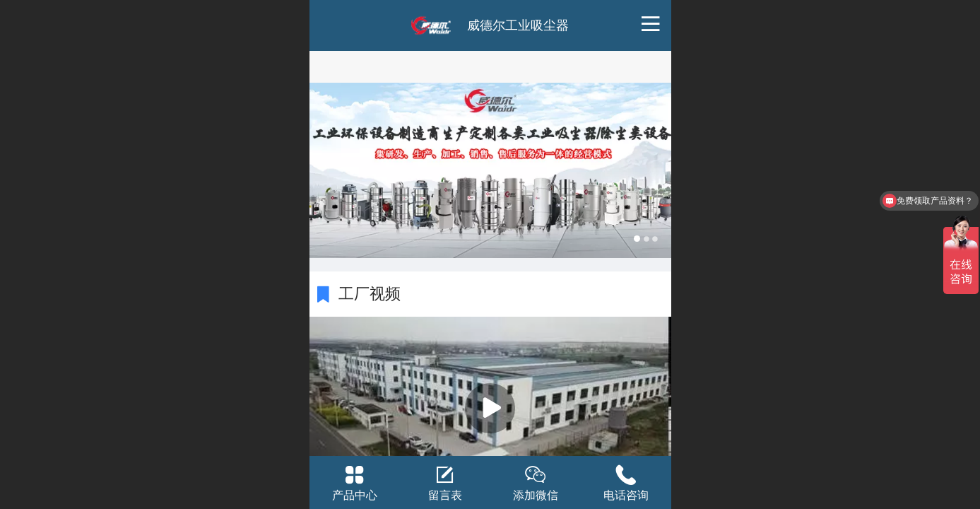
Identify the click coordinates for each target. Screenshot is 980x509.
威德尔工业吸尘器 (518, 25)
